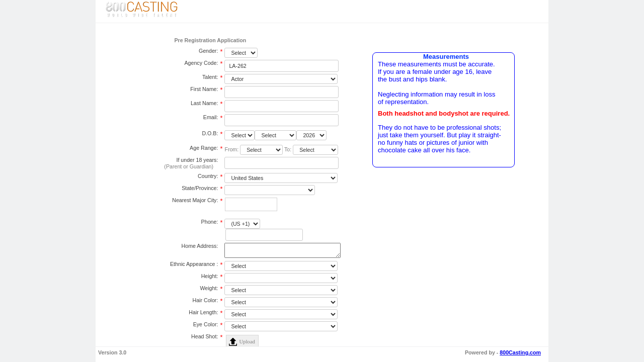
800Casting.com (520, 352)
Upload (247, 344)
